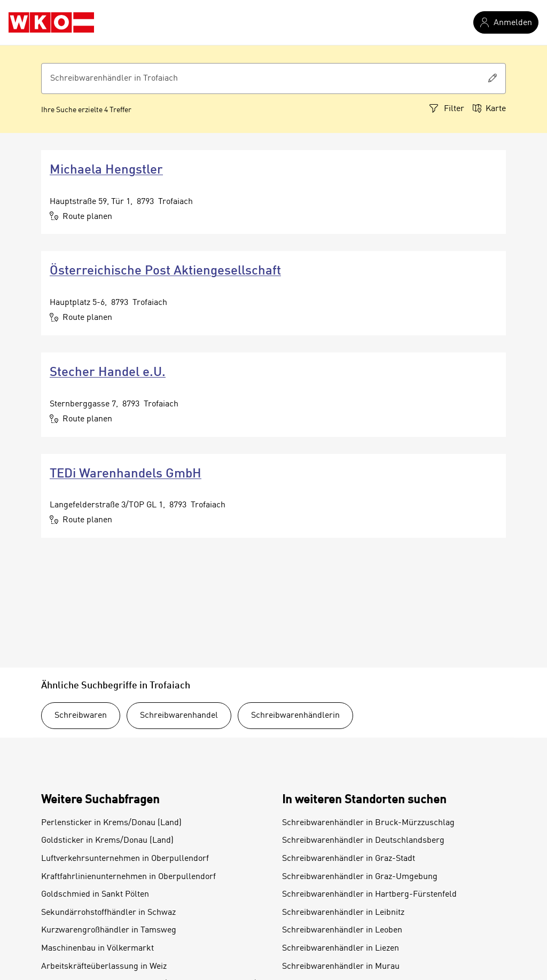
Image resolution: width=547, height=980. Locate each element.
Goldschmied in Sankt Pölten (95, 895)
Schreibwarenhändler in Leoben (342, 930)
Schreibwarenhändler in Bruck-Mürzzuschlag (368, 823)
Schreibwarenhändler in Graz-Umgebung (360, 877)
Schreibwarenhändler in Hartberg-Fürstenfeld (369, 895)
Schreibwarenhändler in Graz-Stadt (349, 859)
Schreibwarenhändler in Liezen (341, 948)
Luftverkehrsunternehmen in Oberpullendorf (125, 859)
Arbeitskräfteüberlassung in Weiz (104, 967)
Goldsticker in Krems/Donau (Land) (107, 841)
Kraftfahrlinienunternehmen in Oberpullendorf (128, 877)
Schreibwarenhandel (179, 716)
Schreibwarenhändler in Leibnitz (343, 913)
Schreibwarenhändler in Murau (341, 967)
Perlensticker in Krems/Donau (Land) (111, 823)
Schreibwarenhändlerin (295, 716)
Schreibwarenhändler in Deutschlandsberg (363, 841)
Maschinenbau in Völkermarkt (97, 948)
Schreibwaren (81, 716)
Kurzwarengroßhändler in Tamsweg (109, 930)
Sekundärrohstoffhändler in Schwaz (108, 913)
